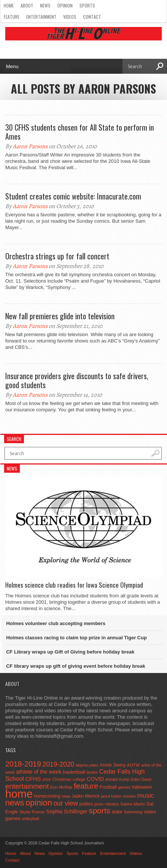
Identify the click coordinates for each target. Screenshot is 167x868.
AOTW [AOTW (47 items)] (133, 765)
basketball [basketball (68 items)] (74, 772)
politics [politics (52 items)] (86, 804)
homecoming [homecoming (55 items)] (47, 796)
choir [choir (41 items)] (47, 779)
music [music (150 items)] (146, 795)
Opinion (65, 5)
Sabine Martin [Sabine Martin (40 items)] (133, 804)
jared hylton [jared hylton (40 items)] (111, 796)
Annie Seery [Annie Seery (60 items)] (113, 765)
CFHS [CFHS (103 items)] (33, 779)
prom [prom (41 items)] (99, 804)
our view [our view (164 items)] (66, 803)
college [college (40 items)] (79, 779)
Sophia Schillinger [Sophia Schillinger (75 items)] (67, 812)
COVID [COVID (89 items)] (95, 779)
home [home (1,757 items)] (19, 794)
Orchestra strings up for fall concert (57, 256)
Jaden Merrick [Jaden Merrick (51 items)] (86, 796)
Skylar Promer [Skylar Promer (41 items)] (32, 812)
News (45, 5)
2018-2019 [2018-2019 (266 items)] (23, 764)
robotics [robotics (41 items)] (112, 804)
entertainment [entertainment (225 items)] (27, 786)
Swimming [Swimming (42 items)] (133, 812)
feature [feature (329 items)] (86, 786)
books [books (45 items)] (92, 772)
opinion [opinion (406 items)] (39, 803)
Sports (87, 5)
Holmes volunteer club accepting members (56, 623)
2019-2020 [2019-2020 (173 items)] (58, 764)
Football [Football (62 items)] (108, 787)
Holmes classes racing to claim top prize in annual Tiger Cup (76, 638)
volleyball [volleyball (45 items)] (30, 819)
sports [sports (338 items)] (100, 811)
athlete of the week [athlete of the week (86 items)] (39, 772)
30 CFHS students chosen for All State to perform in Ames (80, 132)
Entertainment (41, 17)
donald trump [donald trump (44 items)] (117, 779)
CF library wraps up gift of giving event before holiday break (75, 666)
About (27, 5)
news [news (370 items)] (15, 803)
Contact (92, 17)
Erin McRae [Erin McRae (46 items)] (61, 787)
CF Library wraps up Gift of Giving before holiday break (70, 652)
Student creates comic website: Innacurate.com (73, 196)
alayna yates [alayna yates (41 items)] (87, 765)
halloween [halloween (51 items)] (142, 787)
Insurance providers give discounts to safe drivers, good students (77, 380)
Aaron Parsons (30, 146)
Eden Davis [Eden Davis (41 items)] (141, 779)
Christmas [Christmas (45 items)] (62, 779)
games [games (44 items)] (124, 787)
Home (9, 5)
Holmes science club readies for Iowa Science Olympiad (74, 585)
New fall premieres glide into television (60, 316)
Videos (70, 17)
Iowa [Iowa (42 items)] (66, 796)
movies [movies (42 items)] (129, 796)
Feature (12, 17)
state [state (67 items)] (117, 812)
